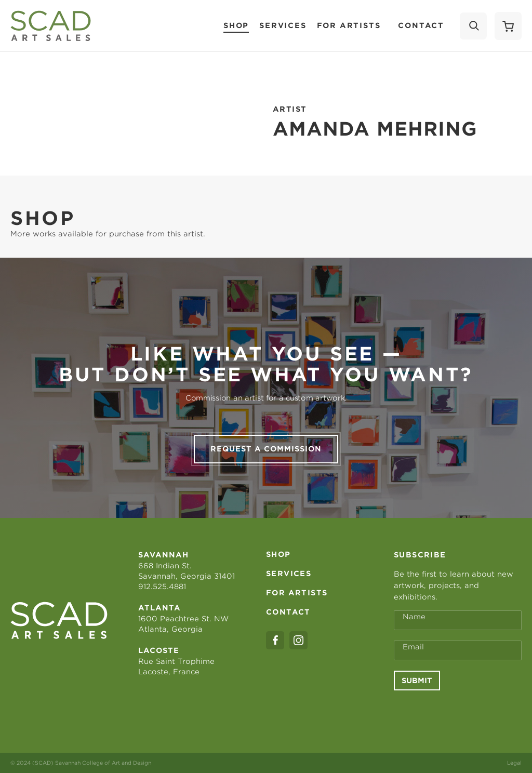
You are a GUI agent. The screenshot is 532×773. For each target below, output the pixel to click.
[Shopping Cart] (508, 26)
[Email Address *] (458, 650)
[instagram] (298, 640)
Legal (514, 763)
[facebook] (275, 640)
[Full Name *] (458, 620)
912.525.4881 (162, 587)
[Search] (473, 26)
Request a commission (266, 449)
